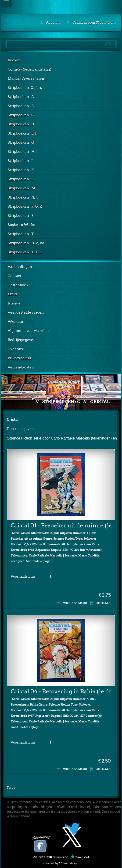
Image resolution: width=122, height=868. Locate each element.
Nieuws (14, 303)
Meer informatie (75, 603)
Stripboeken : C (21, 115)
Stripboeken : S (21, 216)
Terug (11, 787)
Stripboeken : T (21, 234)
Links (13, 294)
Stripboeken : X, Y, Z (25, 252)
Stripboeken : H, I (23, 152)
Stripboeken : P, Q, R (25, 207)
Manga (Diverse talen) (27, 79)
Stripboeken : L (21, 179)
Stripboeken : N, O (23, 197)
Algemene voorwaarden (28, 331)
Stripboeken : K (21, 170)
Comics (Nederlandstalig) (29, 69)
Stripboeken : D (21, 124)
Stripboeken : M (21, 188)
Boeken (14, 60)
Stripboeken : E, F (22, 133)
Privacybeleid (19, 358)
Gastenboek (18, 285)
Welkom (15, 322)
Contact (14, 276)
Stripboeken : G (21, 143)
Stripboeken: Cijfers (25, 88)
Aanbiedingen (20, 267)
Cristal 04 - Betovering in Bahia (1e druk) (61, 691)
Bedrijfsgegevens (22, 340)
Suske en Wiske (22, 225)
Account (50, 23)
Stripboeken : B (21, 106)
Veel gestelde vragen (26, 312)
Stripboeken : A (21, 97)
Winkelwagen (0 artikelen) (91, 23)
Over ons (15, 349)
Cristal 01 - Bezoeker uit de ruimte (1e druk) (61, 525)
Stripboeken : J (20, 161)
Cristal (100, 402)
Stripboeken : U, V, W (26, 243)
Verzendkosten (21, 367)
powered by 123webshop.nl (61, 862)
